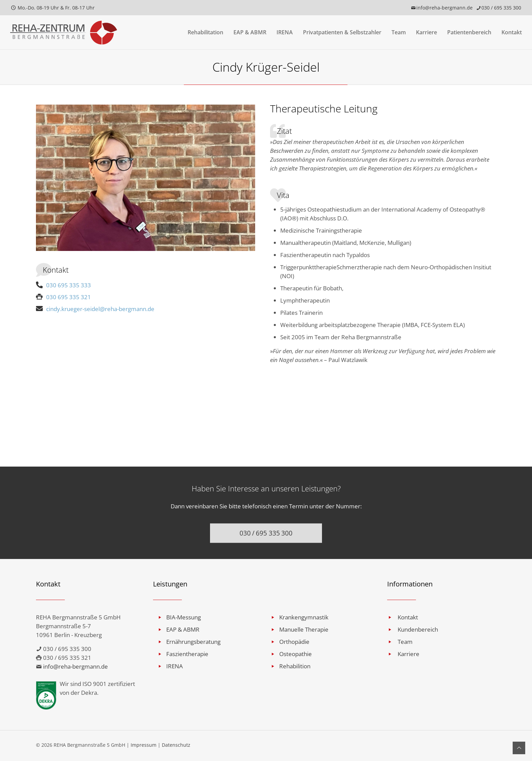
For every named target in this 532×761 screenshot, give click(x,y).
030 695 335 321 (63, 297)
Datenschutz (176, 745)
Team (405, 642)
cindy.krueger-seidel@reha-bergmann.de (95, 309)
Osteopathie (296, 654)
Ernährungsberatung (193, 642)
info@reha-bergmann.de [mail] (444, 8)
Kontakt (408, 617)
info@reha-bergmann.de (75, 666)
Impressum (144, 745)
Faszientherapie (187, 654)
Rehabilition (295, 666)
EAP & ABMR (183, 629)
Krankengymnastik (304, 617)
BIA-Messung (184, 617)
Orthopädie (294, 642)
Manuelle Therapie (304, 629)
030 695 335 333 (63, 285)
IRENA (175, 666)
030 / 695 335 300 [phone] (501, 8)
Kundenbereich (418, 629)
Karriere (408, 654)
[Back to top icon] (519, 748)
